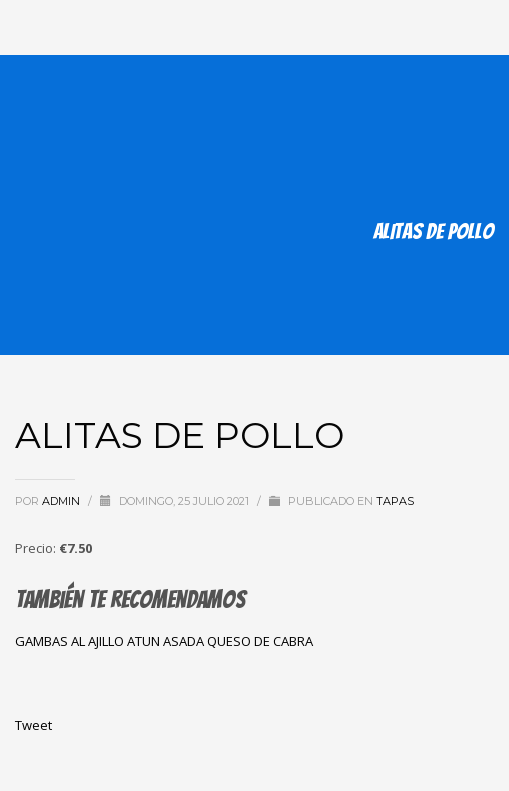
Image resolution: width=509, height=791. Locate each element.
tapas (395, 501)
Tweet (33, 725)
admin (62, 501)
